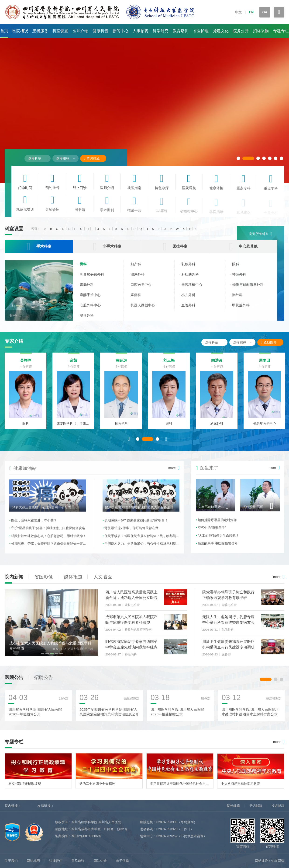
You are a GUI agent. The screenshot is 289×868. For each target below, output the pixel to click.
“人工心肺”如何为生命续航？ (218, 540)
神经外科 (244, 278)
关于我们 (11, 861)
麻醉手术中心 (95, 299)
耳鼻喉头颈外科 (96, 278)
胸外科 (242, 299)
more (272, 472)
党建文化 (221, 31)
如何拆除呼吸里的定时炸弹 (217, 525)
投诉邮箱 (278, 806)
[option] (26, 394)
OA (265, 12)
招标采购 (261, 31)
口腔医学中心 (145, 289)
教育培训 (181, 31)
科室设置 (60, 31)
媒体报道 (73, 577)
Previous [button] (129, 442)
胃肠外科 (91, 289)
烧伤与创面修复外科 (252, 289)
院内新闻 (14, 577)
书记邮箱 (256, 806)
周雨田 (265, 363)
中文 (238, 12)
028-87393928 (167, 829)
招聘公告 (44, 680)
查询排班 (92, 158)
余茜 (73, 363)
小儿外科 (193, 299)
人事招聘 (141, 31)
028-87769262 (167, 836)
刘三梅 (169, 363)
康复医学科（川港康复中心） (73, 427)
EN (251, 12)
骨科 (13, 319)
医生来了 (207, 472)
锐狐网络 (278, 861)
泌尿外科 (142, 278)
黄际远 (121, 363)
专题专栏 (281, 31)
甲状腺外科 (245, 309)
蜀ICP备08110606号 (86, 836)
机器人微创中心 (147, 309)
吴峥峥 (26, 363)
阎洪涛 (217, 363)
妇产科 (140, 268)
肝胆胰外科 (194, 278)
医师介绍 (80, 31)
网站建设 (261, 861)
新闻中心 (120, 31)
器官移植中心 (196, 289)
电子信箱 (122, 861)
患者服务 (40, 31)
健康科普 (100, 31)
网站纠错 (100, 861)
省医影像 (44, 577)
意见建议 (78, 861)
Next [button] (166, 442)
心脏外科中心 (95, 309)
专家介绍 (14, 341)
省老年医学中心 (265, 427)
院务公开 (241, 31)
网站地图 (33, 861)
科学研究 (161, 31)
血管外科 (193, 309)
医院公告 (14, 680)
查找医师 (273, 342)
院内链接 (11, 806)
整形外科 (91, 319)
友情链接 (44, 806)
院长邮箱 (233, 806)
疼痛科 (140, 299)
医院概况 (20, 31)
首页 (4, 31)
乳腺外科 (193, 268)
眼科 (240, 268)
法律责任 (56, 861)
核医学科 (121, 427)
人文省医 (103, 577)
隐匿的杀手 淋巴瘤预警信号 (218, 548)
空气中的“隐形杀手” (212, 532)
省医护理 (201, 31)
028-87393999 (167, 822)
